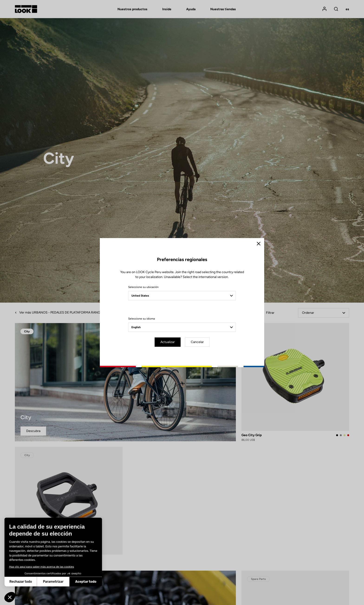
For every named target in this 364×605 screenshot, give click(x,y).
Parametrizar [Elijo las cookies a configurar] (22, 582)
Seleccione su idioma (141, 319)
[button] (10, 597)
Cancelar (197, 342)
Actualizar (168, 342)
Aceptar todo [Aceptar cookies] (54, 582)
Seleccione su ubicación (143, 287)
